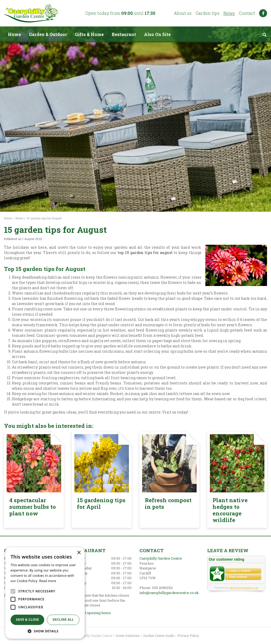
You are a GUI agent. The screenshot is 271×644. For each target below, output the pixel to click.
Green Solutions (128, 636)
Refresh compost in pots (168, 503)
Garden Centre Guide (159, 636)
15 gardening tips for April (101, 503)
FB (263, 13)
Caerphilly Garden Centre (161, 558)
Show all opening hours (91, 613)
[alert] (45, 593)
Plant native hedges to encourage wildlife (230, 510)
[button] (45, 631)
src (264, 34)
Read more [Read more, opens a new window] (48, 581)
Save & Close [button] (27, 620)
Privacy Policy (188, 636)
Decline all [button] (63, 620)
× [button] (79, 553)
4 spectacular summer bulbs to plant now (33, 507)
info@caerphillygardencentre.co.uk (169, 593)
